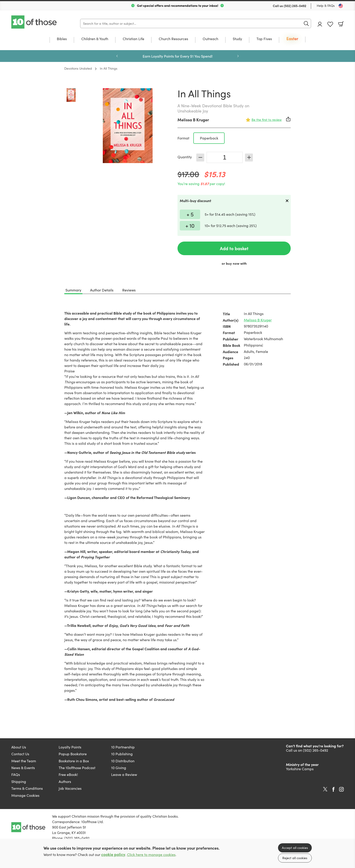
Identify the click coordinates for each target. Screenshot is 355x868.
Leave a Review (124, 774)
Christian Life (133, 39)
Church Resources (173, 39)
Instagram (341, 789)
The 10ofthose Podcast (77, 768)
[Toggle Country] (341, 6)
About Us (19, 747)
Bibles (62, 39)
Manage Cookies (25, 795)
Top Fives (264, 39)
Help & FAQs (326, 6)
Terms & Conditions (27, 788)
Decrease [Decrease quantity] (200, 158)
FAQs (16, 774)
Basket (341, 24)
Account (320, 24)
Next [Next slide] (238, 56)
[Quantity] (225, 157)
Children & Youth (95, 39)
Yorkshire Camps (300, 769)
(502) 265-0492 (295, 6)
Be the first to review (267, 120)
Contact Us (20, 754)
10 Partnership (123, 747)
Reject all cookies (295, 858)
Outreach (210, 39)
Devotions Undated (78, 68)
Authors (65, 781)
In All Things (109, 68)
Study (237, 39)
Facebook (333, 789)
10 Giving (119, 768)
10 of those (34, 22)
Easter (292, 39)
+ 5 (190, 214)
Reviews (129, 290)
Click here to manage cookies (151, 855)
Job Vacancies (70, 788)
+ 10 (190, 225)
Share (288, 119)
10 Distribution (123, 761)
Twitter (325, 789)
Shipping (19, 781)
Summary (73, 290)
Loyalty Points (70, 747)
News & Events (23, 768)
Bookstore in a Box (74, 761)
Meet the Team (24, 761)
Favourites (330, 24)
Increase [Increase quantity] (249, 158)
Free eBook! (68, 774)
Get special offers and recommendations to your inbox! (178, 5)
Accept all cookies (295, 848)
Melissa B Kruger (193, 120)
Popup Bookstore (73, 754)
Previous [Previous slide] (117, 56)
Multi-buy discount (195, 200)
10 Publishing (122, 754)
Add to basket (234, 248)
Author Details (102, 290)
